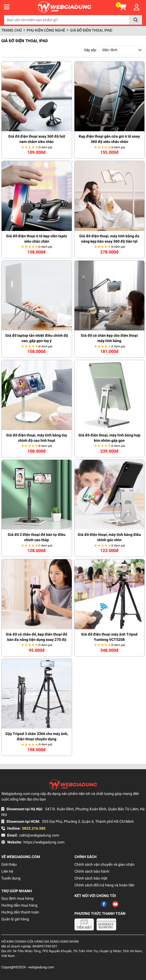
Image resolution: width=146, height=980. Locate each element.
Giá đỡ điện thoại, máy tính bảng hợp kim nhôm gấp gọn (109, 438)
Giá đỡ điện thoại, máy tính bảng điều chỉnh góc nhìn (109, 537)
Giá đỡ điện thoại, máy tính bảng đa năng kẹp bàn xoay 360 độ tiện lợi (109, 239)
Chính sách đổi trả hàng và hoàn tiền (105, 885)
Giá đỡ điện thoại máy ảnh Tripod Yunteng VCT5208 (109, 637)
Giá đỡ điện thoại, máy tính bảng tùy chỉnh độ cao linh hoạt (37, 438)
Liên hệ (7, 871)
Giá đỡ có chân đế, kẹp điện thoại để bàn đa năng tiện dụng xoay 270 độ (37, 637)
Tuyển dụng (11, 878)
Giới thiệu (9, 864)
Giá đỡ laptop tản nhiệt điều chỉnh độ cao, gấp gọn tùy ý (37, 338)
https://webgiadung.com (44, 842)
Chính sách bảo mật (91, 878)
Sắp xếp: (90, 50)
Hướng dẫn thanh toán (20, 912)
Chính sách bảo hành (92, 871)
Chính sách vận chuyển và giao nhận (105, 864)
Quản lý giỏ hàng (15, 919)
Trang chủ (12, 30)
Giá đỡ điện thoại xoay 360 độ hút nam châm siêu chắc (37, 139)
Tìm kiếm (136, 20)
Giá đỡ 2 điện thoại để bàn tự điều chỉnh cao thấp (37, 537)
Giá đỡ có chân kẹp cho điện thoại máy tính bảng (109, 338)
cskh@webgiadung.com (39, 835)
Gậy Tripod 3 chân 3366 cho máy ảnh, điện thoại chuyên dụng (37, 736)
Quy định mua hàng (17, 898)
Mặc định (110, 50)
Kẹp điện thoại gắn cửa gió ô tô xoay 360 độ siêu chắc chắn (109, 139)
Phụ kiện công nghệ (46, 30)
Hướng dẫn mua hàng (19, 905)
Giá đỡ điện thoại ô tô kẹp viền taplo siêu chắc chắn (37, 239)
